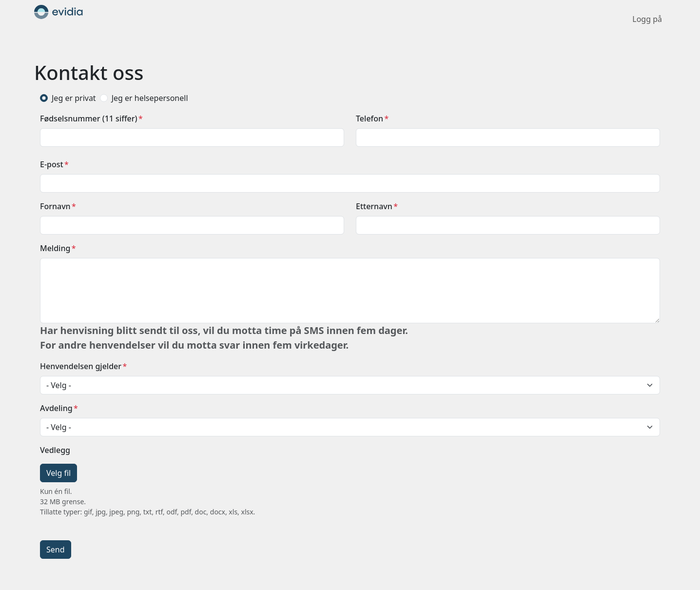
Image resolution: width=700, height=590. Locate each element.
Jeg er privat (74, 98)
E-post (52, 164)
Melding (55, 248)
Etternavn (374, 206)
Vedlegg (55, 450)
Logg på (647, 19)
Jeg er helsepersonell (150, 98)
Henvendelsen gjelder (81, 366)
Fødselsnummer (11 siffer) (89, 118)
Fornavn (55, 206)
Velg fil (58, 473)
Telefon (369, 118)
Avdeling (56, 408)
